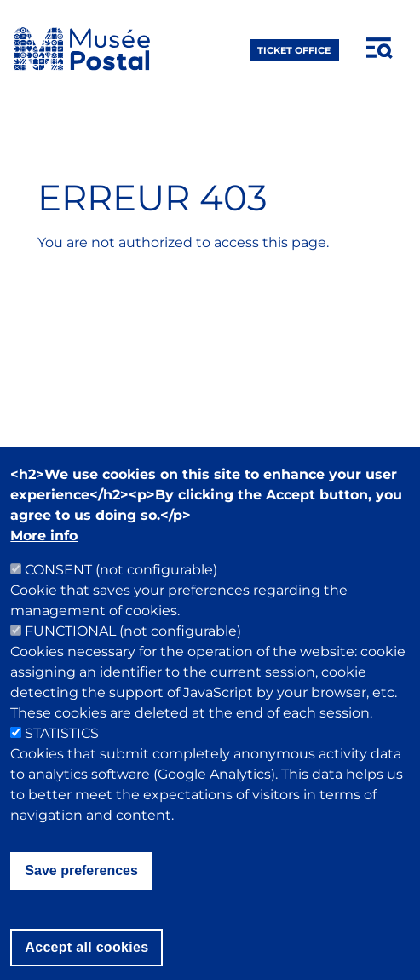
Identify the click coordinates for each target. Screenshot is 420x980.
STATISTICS (62, 763)
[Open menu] (380, 49)
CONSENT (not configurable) (121, 600)
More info (44, 565)
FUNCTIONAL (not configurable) (133, 661)
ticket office (294, 49)
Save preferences (81, 900)
